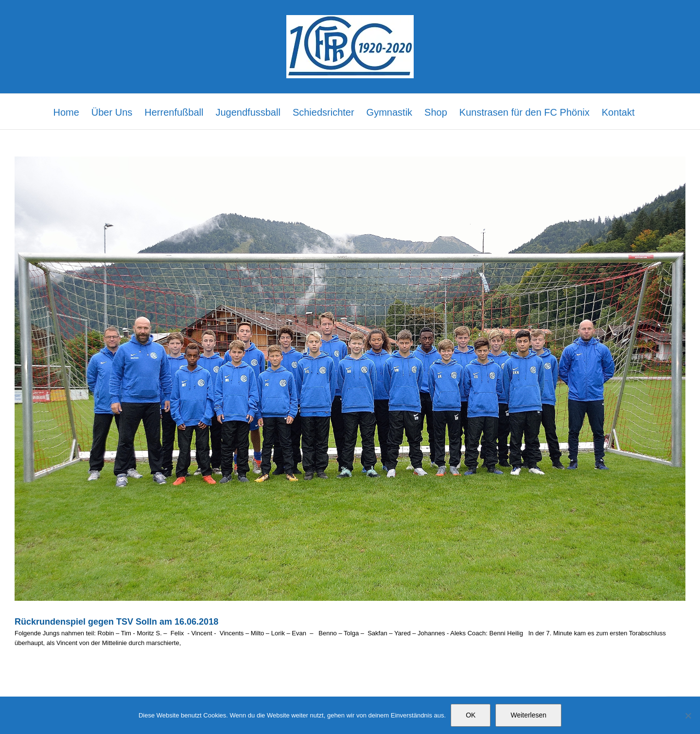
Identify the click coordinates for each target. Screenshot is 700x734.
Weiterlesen (528, 715)
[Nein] (688, 716)
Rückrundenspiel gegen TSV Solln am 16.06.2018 (116, 622)
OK (471, 715)
